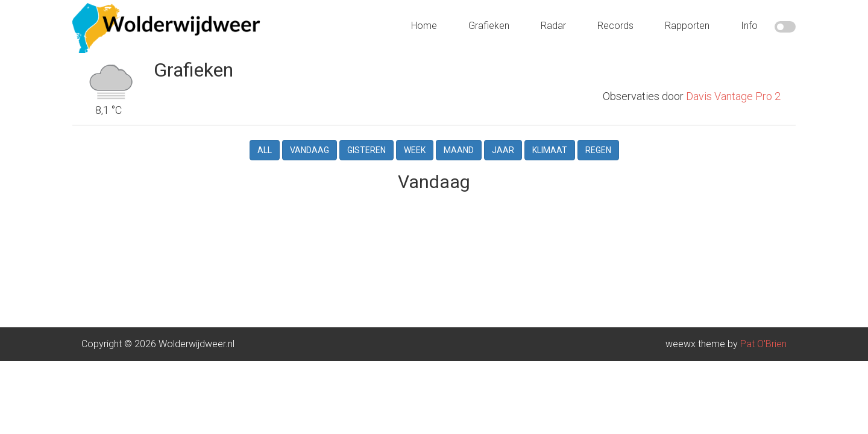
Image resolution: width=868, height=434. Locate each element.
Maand (459, 140)
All (265, 140)
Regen (598, 140)
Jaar (503, 140)
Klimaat (550, 140)
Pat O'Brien (763, 334)
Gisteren (366, 140)
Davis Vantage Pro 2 (733, 67)
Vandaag (310, 140)
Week (415, 140)
